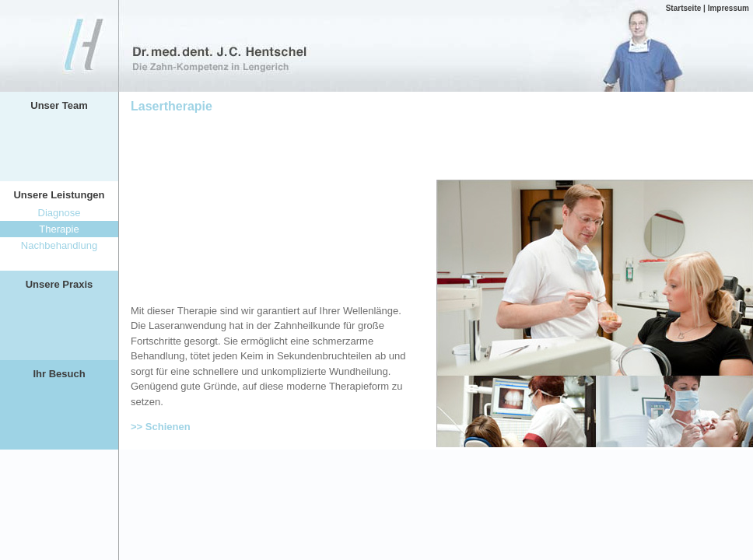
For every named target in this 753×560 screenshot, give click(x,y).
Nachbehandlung (59, 245)
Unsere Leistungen (59, 195)
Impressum (728, 8)
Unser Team (59, 105)
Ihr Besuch (59, 374)
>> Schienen (161, 427)
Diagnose (60, 213)
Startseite (684, 8)
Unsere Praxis (60, 284)
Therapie (59, 229)
